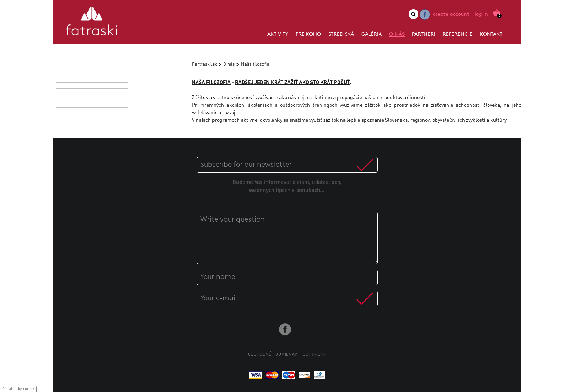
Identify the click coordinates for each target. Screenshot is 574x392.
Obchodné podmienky (272, 354)
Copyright (314, 354)
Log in (481, 14)
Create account (451, 14)
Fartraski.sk (204, 64)
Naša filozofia (255, 64)
